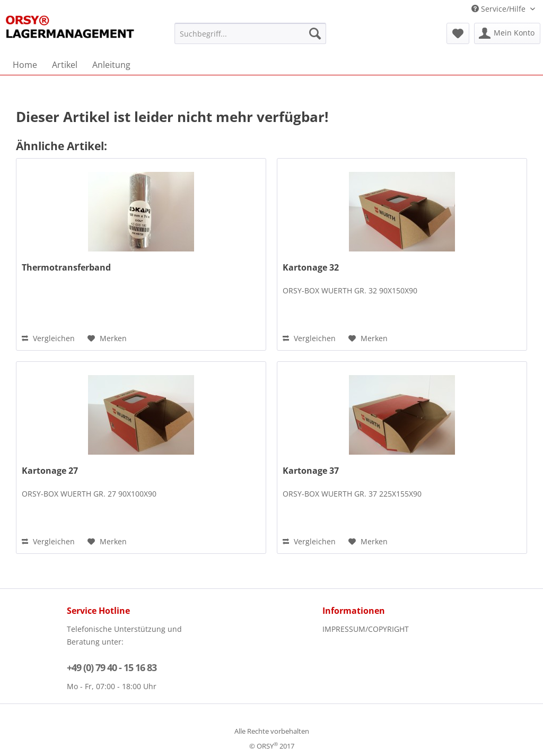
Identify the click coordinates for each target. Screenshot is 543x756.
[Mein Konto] (507, 33)
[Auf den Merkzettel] (107, 338)
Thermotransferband (66, 268)
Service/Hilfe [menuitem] (500, 9)
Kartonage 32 (311, 268)
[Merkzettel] (458, 33)
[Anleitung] (111, 65)
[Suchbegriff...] (251, 33)
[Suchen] (315, 33)
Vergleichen (48, 338)
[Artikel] (65, 65)
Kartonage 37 (311, 471)
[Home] (25, 65)
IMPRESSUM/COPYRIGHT (366, 629)
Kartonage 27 (50, 471)
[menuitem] (251, 33)
